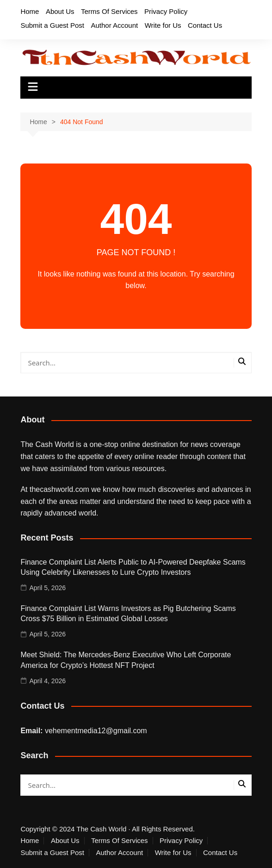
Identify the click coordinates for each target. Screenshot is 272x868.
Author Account (114, 25)
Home (30, 11)
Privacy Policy (166, 11)
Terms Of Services (109, 11)
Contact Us (205, 25)
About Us (60, 11)
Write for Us (163, 25)
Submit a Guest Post (52, 25)
